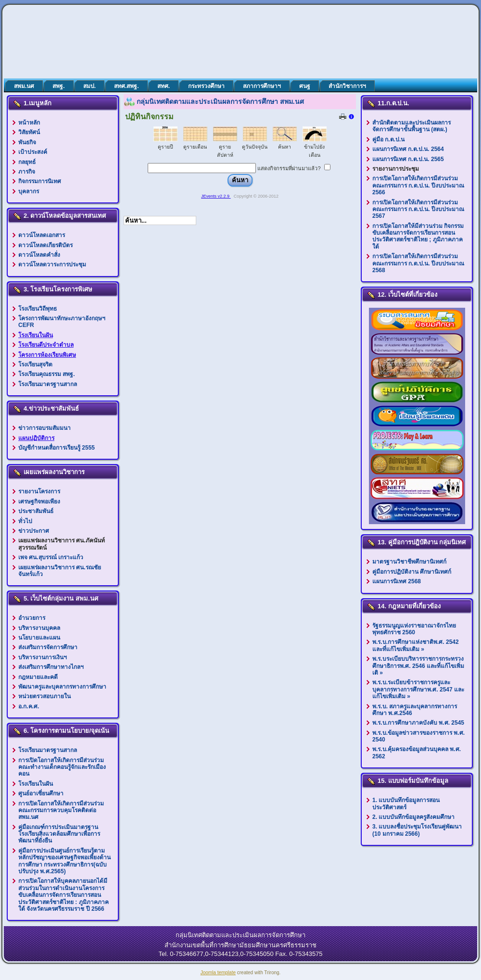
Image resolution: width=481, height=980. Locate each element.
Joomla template (218, 973)
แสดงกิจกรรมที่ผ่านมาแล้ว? (289, 168)
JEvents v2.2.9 (216, 196)
